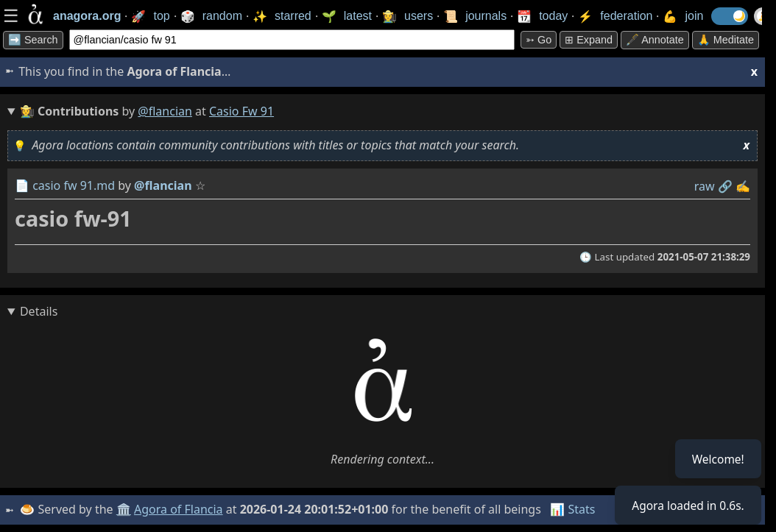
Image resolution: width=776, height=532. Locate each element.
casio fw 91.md (74, 185)
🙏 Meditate (726, 40)
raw (705, 186)
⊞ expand (589, 40)
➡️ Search (33, 40)
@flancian (165, 111)
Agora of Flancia (180, 509)
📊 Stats (574, 509)
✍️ (743, 186)
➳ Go (539, 40)
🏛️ (124, 509)
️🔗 (725, 186)
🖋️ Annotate (655, 40)
